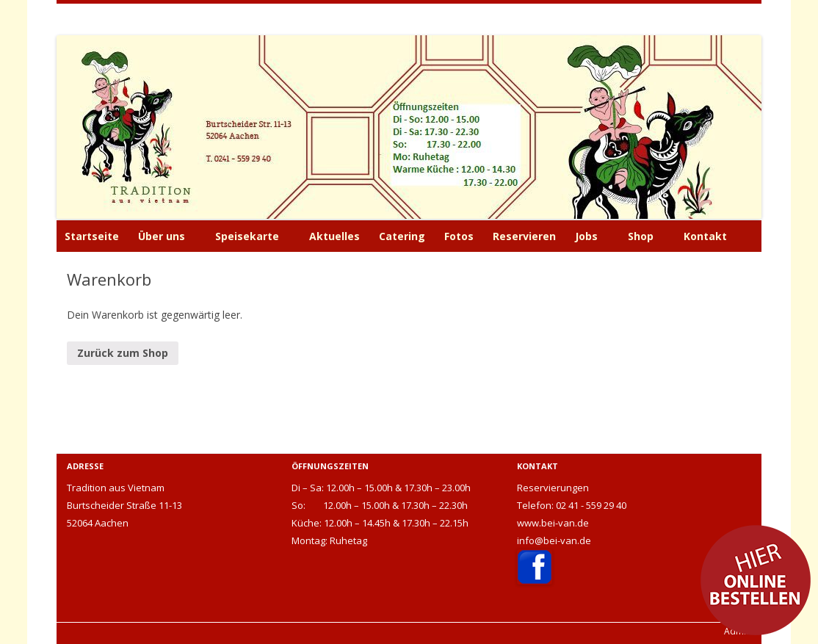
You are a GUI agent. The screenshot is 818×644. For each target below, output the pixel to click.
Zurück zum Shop (123, 353)
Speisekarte (247, 236)
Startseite (92, 236)
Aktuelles (334, 236)
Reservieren (524, 236)
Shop (641, 236)
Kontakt (705, 236)
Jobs (586, 236)
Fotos (459, 236)
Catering (402, 236)
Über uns (162, 236)
